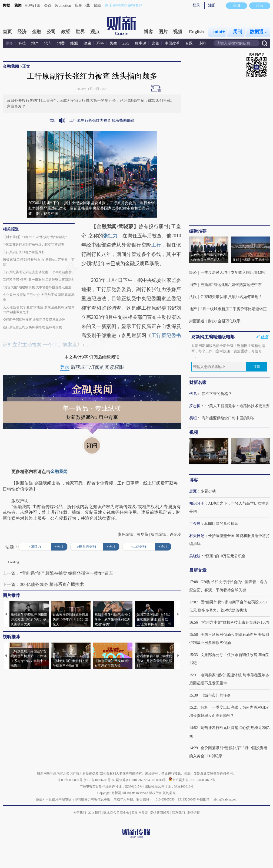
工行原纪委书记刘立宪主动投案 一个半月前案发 (37, 272)
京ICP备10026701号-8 (99, 780)
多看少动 (208, 491)
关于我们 (79, 813)
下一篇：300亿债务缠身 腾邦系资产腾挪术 (43, 584)
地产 (35, 43)
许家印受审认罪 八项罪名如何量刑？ (231, 297)
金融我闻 (11, 66)
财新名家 (198, 382)
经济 (22, 32)
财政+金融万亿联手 (224, 321)
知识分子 (197, 503)
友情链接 (194, 813)
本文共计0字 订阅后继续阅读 (92, 357)
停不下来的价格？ (217, 394)
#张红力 (35, 547)
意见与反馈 (140, 813)
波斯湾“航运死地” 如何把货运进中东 (231, 285)
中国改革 (172, 43)
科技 (22, 43)
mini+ (219, 32)
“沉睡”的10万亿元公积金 (225, 556)
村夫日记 (197, 536)
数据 (6, 6)
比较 (155, 43)
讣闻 (202, 43)
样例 (264, 337)
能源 (75, 43)
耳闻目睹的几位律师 (221, 524)
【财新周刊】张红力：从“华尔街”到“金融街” (35, 237)
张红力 (110, 236)
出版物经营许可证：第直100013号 (169, 786)
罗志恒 (195, 406)
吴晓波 (195, 556)
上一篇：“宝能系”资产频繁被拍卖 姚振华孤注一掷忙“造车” (59, 573)
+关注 (59, 547)
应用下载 (82, 6)
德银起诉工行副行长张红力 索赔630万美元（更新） (39, 262)
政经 (66, 32)
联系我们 (178, 813)
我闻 (18, 6)
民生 (113, 43)
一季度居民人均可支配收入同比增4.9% (233, 273)
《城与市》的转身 (216, 695)
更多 (9, 43)
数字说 (141, 43)
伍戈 (193, 394)
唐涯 (193, 491)
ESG (126, 43)
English (196, 32)
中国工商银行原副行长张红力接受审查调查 (34, 245)
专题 (189, 43)
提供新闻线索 (160, 813)
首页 (7, 32)
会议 (48, 6)
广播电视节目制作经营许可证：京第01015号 (111, 786)
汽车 (48, 43)
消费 (61, 43)
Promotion (63, 6)
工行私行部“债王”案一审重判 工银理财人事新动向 (39, 280)
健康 (87, 43)
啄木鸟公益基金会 (117, 813)
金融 (36, 32)
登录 (196, 5)
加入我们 (95, 813)
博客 (148, 32)
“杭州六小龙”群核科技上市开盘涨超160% (235, 622)
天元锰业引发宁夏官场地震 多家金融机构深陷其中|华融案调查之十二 (39, 310)
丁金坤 (195, 524)
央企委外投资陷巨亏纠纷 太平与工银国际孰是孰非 (39, 297)
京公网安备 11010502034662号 (192, 780)
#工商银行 (139, 547)
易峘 (193, 418)
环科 (100, 43)
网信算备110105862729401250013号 (142, 780)
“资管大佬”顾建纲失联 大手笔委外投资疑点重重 (37, 287)
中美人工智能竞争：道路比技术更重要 (238, 406)
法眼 (193, 297)
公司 (51, 32)
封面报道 (197, 321)
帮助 (97, 6)
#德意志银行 (87, 547)
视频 (178, 32)
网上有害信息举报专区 (124, 6)
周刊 (238, 32)
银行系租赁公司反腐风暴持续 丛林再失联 (32, 327)
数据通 (258, 32)
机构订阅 (33, 6)
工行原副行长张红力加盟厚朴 (24, 252)
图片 (163, 32)
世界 (80, 32)
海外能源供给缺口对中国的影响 (228, 418)
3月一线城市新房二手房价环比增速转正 (234, 309)
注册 (212, 5)
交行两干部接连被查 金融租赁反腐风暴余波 (34, 320)
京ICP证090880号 (70, 780)
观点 (95, 32)
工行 (156, 245)
